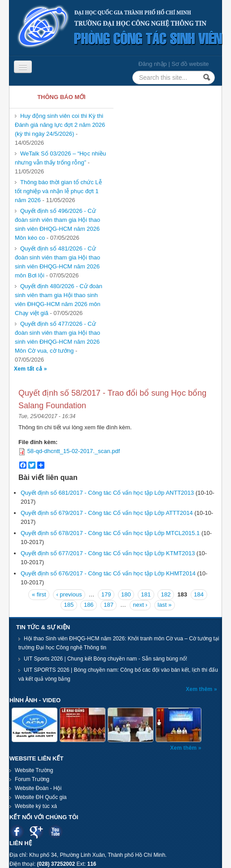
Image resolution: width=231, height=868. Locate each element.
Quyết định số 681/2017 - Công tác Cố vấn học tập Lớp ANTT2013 (107, 493)
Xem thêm (200, 689)
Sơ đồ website (190, 64)
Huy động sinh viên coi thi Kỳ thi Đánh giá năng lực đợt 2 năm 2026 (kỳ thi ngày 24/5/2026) (60, 125)
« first (39, 594)
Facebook (17, 831)
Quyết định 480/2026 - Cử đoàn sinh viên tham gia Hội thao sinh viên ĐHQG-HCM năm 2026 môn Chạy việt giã (59, 300)
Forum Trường (32, 779)
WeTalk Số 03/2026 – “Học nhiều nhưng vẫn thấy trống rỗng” (60, 158)
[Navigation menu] (23, 67)
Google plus (36, 831)
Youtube (55, 831)
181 (146, 594)
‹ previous (69, 594)
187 (109, 605)
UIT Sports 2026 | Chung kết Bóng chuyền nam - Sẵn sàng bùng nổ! (105, 659)
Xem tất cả (29, 369)
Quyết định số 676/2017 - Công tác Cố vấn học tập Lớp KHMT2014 (108, 573)
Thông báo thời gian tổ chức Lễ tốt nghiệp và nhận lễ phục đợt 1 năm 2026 (58, 191)
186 (89, 605)
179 (106, 594)
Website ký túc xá (36, 806)
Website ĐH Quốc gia (41, 797)
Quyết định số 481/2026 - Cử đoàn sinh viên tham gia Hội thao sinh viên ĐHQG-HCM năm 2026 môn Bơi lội (57, 262)
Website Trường (34, 770)
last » (164, 605)
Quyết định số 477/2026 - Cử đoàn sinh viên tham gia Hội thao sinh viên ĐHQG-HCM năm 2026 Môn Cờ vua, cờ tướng (57, 337)
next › (140, 605)
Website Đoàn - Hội (38, 788)
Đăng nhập (152, 64)
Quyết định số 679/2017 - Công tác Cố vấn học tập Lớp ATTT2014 (107, 513)
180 (126, 594)
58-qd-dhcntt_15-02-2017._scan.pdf (74, 451)
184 (199, 594)
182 (166, 594)
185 (69, 605)
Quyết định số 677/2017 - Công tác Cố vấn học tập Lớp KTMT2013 (108, 553)
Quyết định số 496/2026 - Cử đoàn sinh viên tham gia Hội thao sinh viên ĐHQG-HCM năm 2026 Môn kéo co (57, 224)
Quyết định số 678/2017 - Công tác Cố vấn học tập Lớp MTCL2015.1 (110, 533)
